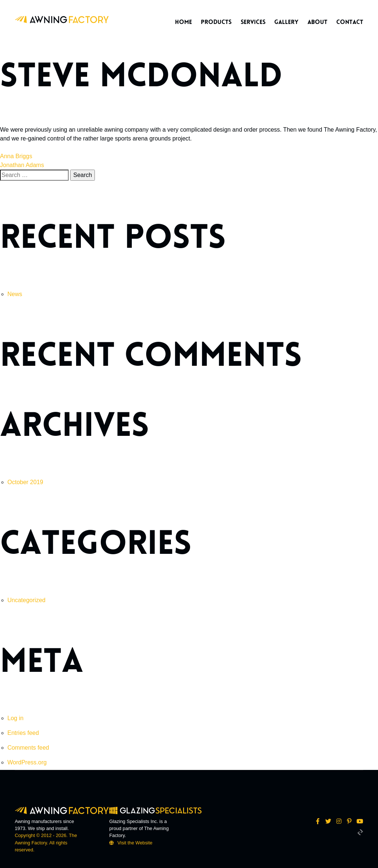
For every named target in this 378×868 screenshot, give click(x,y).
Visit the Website (135, 843)
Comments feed (28, 748)
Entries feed (23, 733)
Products (216, 22)
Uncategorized (26, 600)
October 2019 (25, 482)
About (317, 22)
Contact (350, 22)
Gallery (286, 22)
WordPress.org (27, 762)
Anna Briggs (16, 156)
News (15, 294)
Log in (16, 718)
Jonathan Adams (22, 165)
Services (253, 22)
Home (183, 22)
